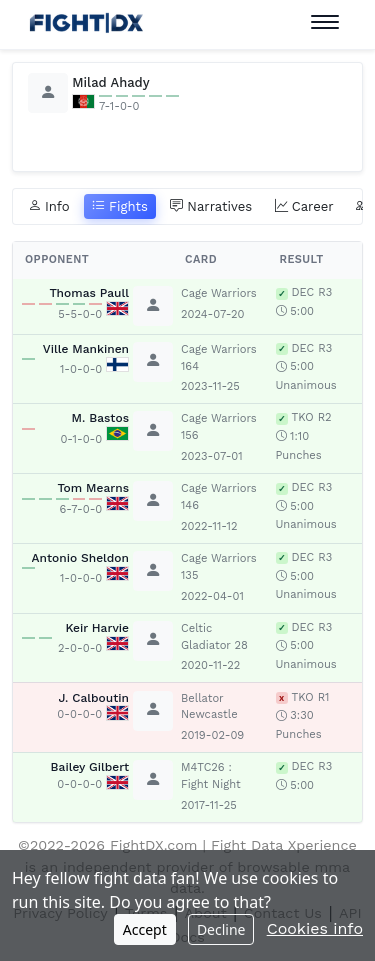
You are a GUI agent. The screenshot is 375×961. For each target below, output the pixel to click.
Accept (145, 929)
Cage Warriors (219, 293)
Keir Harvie (97, 628)
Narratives (211, 207)
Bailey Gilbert (90, 767)
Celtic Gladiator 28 (214, 637)
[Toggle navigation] (325, 22)
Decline (221, 929)
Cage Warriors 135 (219, 567)
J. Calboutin (93, 698)
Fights (120, 207)
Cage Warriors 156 (219, 427)
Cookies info (315, 928)
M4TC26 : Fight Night (211, 776)
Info (49, 207)
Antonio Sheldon (80, 558)
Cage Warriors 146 (219, 497)
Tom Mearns (93, 488)
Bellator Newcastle (209, 707)
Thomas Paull (89, 293)
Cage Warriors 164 (219, 358)
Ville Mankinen (86, 349)
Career (304, 207)
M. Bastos (100, 418)
